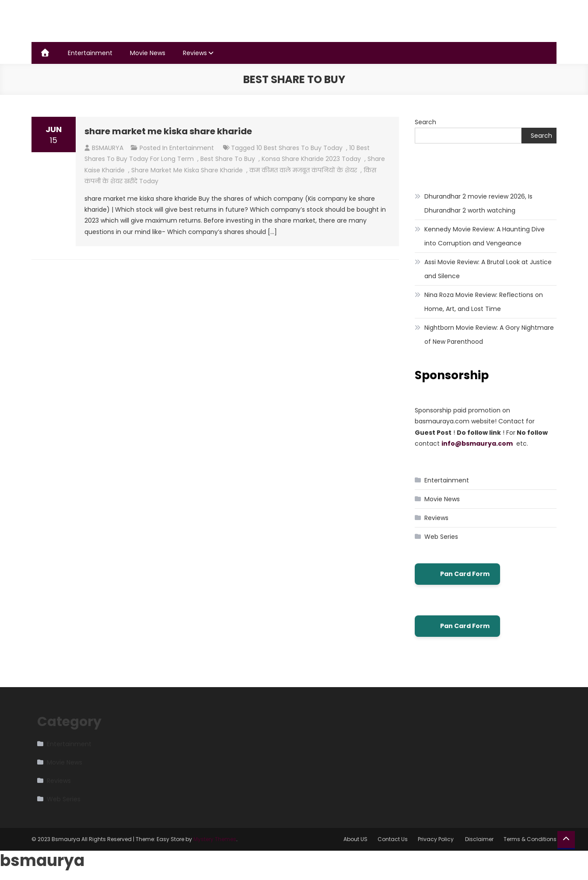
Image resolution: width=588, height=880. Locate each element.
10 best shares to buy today (299, 148)
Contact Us (393, 839)
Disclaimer (479, 839)
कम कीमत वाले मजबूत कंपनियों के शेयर (303, 170)
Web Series (441, 537)
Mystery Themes (215, 839)
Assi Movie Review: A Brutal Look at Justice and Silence (488, 269)
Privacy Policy (436, 839)
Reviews (195, 53)
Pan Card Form (457, 574)
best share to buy (228, 159)
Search (425, 122)
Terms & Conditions (530, 839)
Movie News (148, 53)
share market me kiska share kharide (168, 131)
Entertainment (90, 53)
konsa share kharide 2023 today (311, 159)
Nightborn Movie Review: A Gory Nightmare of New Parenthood (489, 335)
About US (355, 839)
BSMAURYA (108, 148)
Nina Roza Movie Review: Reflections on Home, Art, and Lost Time (484, 302)
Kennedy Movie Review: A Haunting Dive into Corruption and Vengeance (485, 236)
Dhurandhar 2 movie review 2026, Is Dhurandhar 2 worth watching (478, 203)
